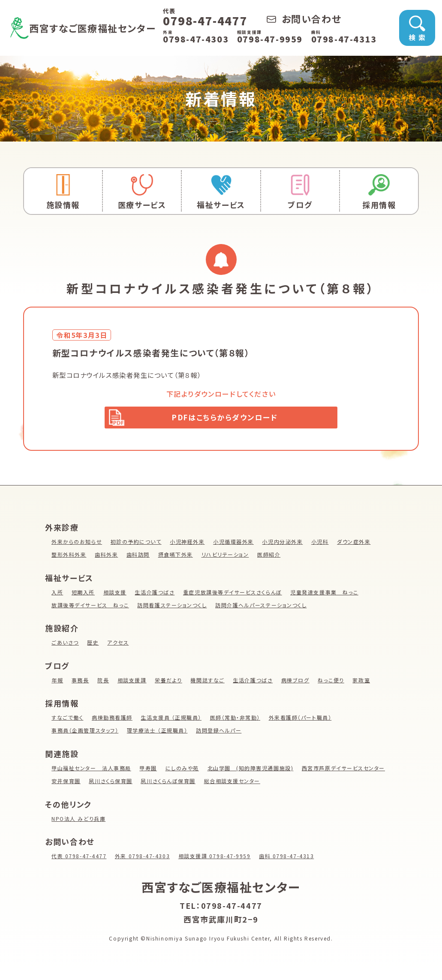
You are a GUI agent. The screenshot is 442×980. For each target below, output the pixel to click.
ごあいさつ (65, 644)
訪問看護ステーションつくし (173, 607)
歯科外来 (106, 556)
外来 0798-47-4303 (143, 858)
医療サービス (142, 192)
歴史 (93, 644)
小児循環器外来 (234, 544)
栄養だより (169, 682)
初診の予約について (136, 544)
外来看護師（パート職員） (301, 720)
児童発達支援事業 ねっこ (325, 594)
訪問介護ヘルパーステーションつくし (262, 607)
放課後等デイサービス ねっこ (90, 607)
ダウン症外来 (355, 544)
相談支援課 (132, 682)
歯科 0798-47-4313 (288, 858)
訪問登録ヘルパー (219, 733)
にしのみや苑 (183, 770)
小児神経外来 (188, 544)
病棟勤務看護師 (112, 720)
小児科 (321, 544)
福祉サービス (221, 192)
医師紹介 (270, 556)
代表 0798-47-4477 (79, 858)
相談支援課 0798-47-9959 (215, 858)
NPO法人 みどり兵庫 (79, 821)
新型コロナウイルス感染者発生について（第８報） (132, 375)
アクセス (118, 644)
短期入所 (83, 594)
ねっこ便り (332, 682)
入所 (57, 594)
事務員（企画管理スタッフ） (85, 733)
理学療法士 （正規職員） (158, 733)
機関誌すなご (208, 682)
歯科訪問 (138, 556)
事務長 (80, 682)
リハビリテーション (226, 556)
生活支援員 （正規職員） (171, 720)
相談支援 (115, 594)
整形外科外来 (69, 556)
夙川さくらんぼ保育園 (168, 783)
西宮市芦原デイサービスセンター (344, 770)
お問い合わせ (316, 18)
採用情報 (379, 192)
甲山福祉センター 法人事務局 (91, 770)
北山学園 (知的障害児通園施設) (251, 770)
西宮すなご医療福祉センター (101, 27)
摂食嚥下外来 (176, 556)
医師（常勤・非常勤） (236, 720)
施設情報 (63, 192)
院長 (103, 682)
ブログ (300, 192)
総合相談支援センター (233, 783)
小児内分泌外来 (283, 544)
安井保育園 (66, 783)
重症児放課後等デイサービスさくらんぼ (233, 594)
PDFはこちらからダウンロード (225, 418)
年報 (57, 682)
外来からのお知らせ (77, 544)
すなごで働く (68, 720)
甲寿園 (149, 770)
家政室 (362, 682)
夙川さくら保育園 (111, 783)
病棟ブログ (296, 682)
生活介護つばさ (155, 594)
